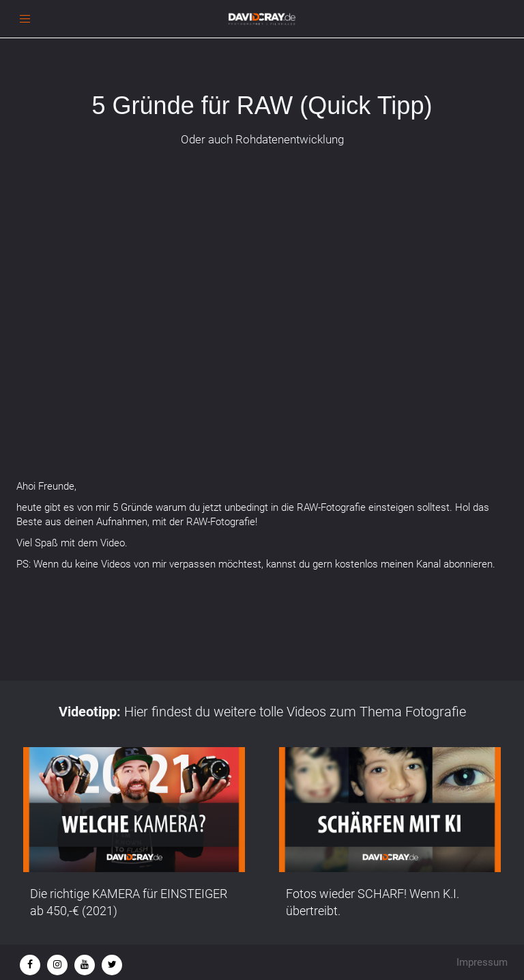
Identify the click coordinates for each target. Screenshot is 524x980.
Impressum (482, 962)
